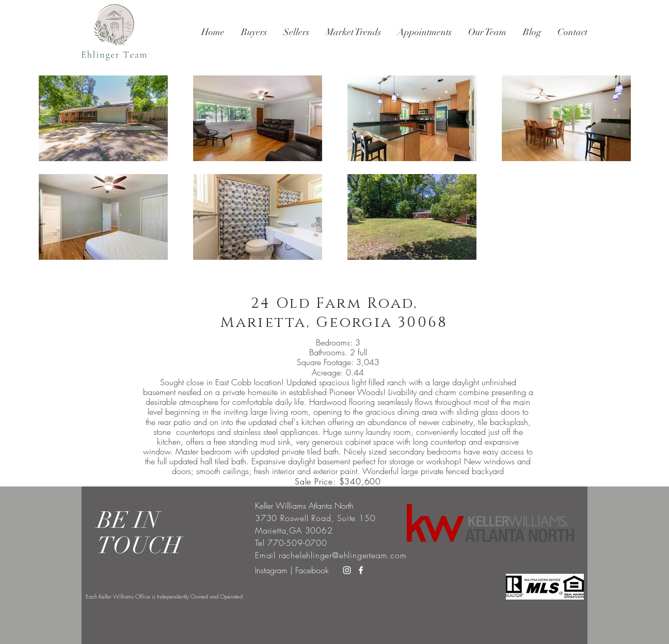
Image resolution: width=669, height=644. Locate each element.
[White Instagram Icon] (347, 570)
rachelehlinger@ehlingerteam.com (343, 555)
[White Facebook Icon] (361, 570)
